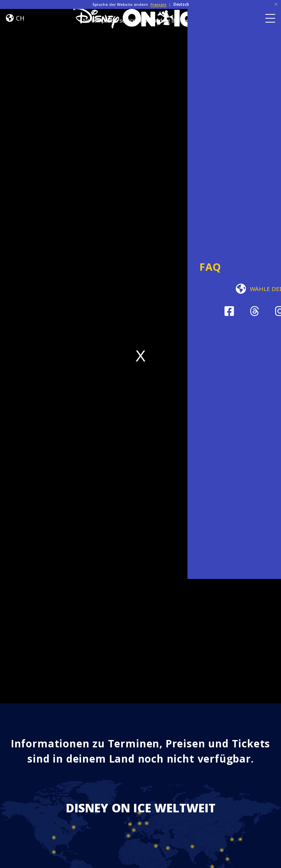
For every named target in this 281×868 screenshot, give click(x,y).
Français (158, 4)
